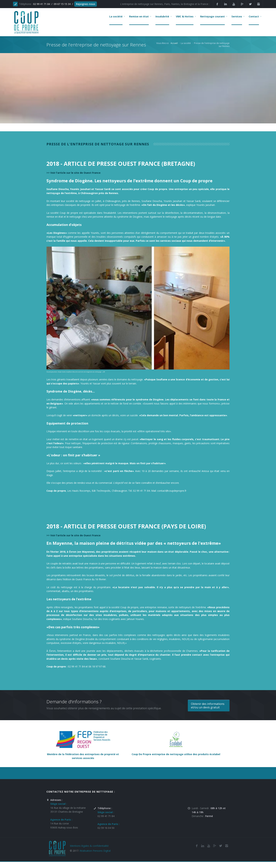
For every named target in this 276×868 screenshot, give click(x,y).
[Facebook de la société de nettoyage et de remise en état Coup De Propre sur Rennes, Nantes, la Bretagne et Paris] (197, 846)
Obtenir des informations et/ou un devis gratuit (208, 706)
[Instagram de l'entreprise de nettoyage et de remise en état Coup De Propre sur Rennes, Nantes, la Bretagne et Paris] (227, 846)
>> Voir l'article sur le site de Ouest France (73, 173)
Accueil (174, 43)
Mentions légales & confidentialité (89, 846)
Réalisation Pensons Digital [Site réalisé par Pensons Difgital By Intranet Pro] (95, 851)
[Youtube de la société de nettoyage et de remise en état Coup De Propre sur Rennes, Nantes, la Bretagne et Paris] (209, 846)
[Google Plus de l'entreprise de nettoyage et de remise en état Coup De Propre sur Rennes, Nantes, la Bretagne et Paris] (215, 846)
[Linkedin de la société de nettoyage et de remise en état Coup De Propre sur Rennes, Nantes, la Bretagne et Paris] (225, 4)
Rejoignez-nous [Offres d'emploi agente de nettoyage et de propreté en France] (86, 4)
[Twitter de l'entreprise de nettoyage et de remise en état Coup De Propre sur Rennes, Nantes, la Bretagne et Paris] (221, 846)
